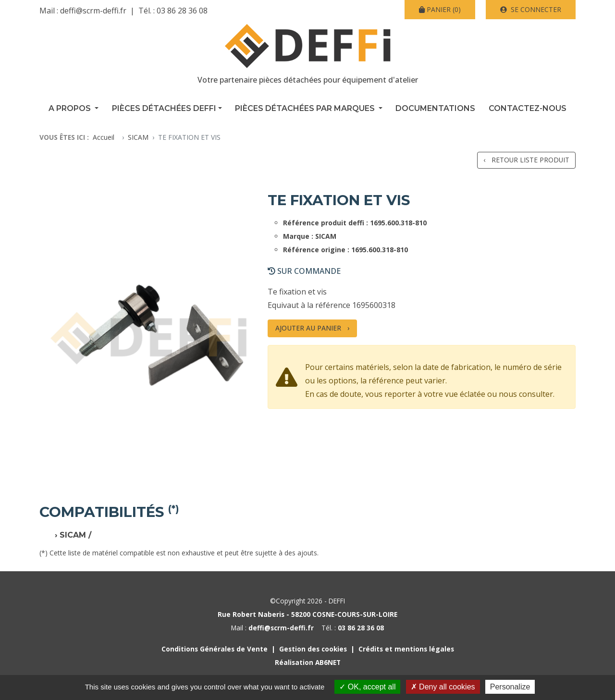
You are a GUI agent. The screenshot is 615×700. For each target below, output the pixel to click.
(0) (440, 9)
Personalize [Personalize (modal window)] (510, 687)
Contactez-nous (528, 108)
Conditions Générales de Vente (215, 649)
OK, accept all (367, 687)
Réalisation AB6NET (308, 662)
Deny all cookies (443, 687)
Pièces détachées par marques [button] (306, 108)
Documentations (435, 108)
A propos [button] (71, 108)
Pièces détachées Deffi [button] (164, 108)
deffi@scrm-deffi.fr (93, 11)
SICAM (138, 137)
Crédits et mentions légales (406, 649)
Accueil (104, 137)
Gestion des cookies (313, 649)
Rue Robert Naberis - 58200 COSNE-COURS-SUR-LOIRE (307, 614)
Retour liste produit (530, 160)
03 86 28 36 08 (182, 11)
